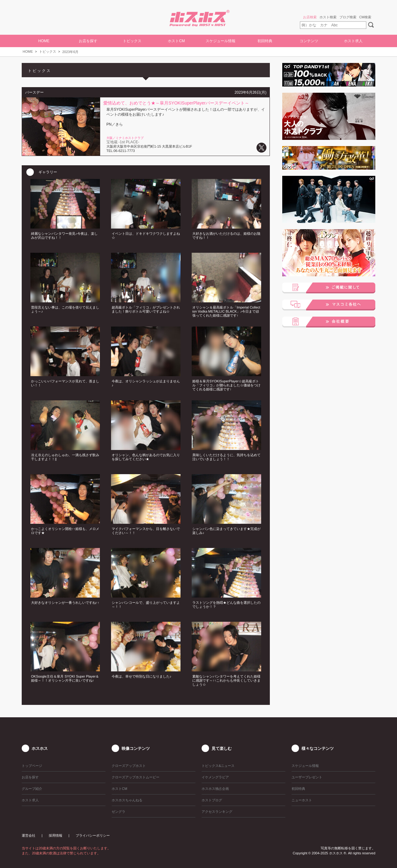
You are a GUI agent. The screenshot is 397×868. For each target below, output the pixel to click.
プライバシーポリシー (93, 835)
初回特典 (265, 41)
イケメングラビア (215, 777)
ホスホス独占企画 (215, 789)
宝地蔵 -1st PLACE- (123, 142)
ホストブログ (212, 800)
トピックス (48, 51)
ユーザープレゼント (307, 777)
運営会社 (29, 835)
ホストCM (176, 41)
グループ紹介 (32, 789)
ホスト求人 (353, 41)
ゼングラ (118, 812)
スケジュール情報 (221, 41)
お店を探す (88, 41)
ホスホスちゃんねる (127, 800)
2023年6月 (71, 52)
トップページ (32, 766)
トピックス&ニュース (218, 766)
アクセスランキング (217, 812)
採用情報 (56, 835)
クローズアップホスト (129, 766)
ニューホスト (302, 800)
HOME (44, 41)
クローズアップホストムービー (136, 777)
